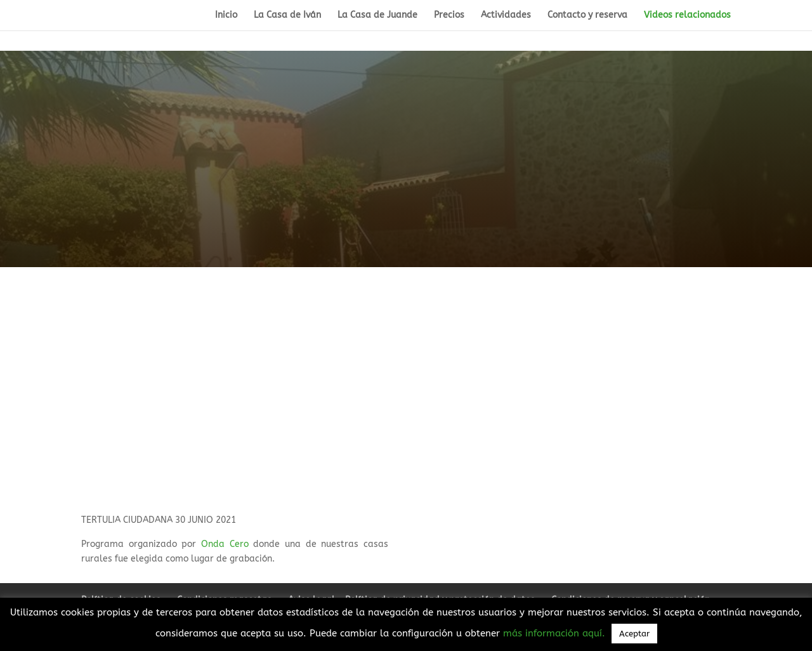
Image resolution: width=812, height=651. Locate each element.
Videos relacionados (687, 16)
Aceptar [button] (634, 634)
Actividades (506, 16)
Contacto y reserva (587, 16)
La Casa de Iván (287, 16)
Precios (449, 16)
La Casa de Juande (377, 16)
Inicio (226, 16)
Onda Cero (225, 544)
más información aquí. (556, 633)
